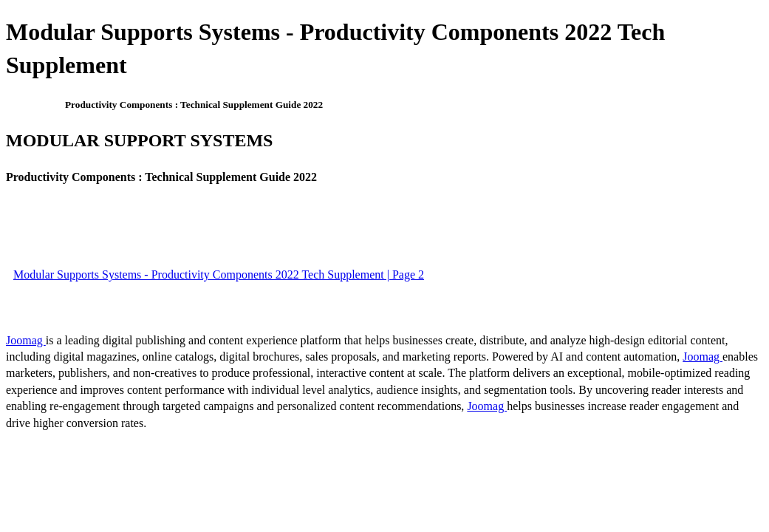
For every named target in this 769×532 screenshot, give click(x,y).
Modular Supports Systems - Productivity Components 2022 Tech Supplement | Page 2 (219, 274)
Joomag (26, 340)
